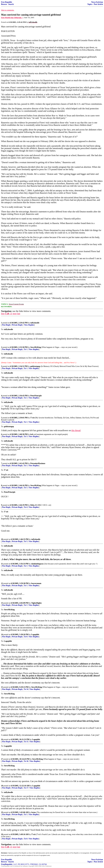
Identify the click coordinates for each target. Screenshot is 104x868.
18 (2, 786)
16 (2, 739)
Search (11, 4)
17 (2, 759)
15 (2, 687)
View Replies (29, 325)
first (3, 314)
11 (2, 564)
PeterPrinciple (36, 396)
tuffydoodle (35, 323)
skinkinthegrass (37, 564)
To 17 (26, 788)
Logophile (35, 635)
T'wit (32, 418)
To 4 (26, 507)
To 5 (26, 488)
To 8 (26, 637)
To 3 (26, 437)
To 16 (26, 761)
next (15, 314)
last (19, 314)
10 (2, 539)
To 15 (26, 742)
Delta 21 (34, 505)
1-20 (7, 314)
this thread (76, 430)
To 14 (26, 689)
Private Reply (17, 325)
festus (34, 812)
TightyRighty (37, 603)
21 (11, 314)
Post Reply (6, 325)
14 (2, 635)
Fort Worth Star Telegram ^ (12, 18)
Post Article (98, 4)
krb (32, 434)
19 (2, 812)
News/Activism (97, 2)
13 (2, 603)
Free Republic (7, 2)
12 (2, 583)
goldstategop (35, 366)
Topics (90, 4)
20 (2, 834)
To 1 (26, 349)
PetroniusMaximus (38, 463)
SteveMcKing (36, 347)
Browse (4, 4)
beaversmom (36, 583)
